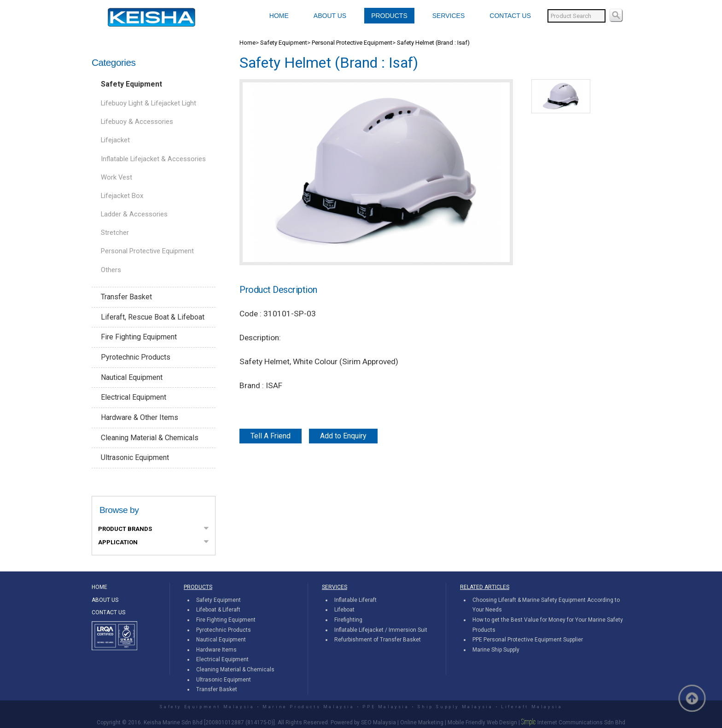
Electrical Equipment (134, 397)
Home (247, 43)
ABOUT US (330, 16)
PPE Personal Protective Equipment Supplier (528, 640)
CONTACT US (510, 16)
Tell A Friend (271, 436)
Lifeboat (344, 610)
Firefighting (348, 620)
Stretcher (115, 233)
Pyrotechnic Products (136, 357)
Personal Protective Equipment (147, 251)
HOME (279, 16)
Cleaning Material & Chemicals (150, 438)
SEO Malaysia (378, 722)
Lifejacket (115, 140)
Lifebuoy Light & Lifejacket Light (148, 103)
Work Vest (116, 177)
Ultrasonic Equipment (135, 457)
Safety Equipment (131, 84)
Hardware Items (216, 650)
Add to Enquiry (343, 436)
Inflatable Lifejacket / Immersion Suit (381, 630)
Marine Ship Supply (496, 650)
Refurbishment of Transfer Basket (378, 640)
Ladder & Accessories (134, 214)
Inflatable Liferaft (355, 600)
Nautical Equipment (132, 377)
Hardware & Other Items (140, 417)
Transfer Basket (126, 297)
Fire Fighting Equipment (139, 337)
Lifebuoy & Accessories (137, 122)
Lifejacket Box (122, 196)
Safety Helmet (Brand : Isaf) (433, 43)
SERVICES (449, 16)
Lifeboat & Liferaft (218, 610)
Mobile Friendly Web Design (482, 722)
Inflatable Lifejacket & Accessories (153, 159)
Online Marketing (422, 722)
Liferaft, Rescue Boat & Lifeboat (153, 317)
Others (111, 270)
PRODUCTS (389, 16)
